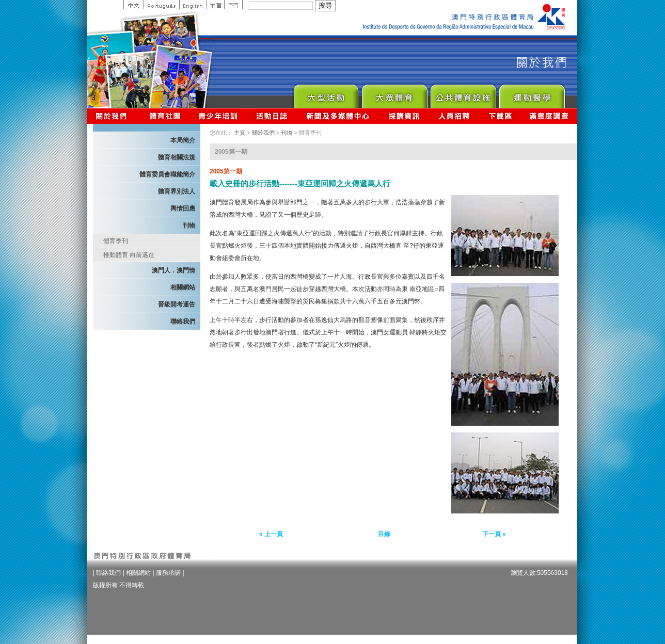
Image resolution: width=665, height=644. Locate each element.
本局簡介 (183, 140)
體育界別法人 (177, 191)
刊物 (189, 226)
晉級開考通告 (177, 304)
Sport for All (394, 94)
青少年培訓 (218, 116)
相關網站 (183, 287)
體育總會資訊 (165, 116)
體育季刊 (116, 241)
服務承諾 (168, 573)
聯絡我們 (183, 321)
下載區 (500, 116)
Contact (233, 5)
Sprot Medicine (532, 94)
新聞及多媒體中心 (338, 116)
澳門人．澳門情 (173, 270)
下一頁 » (494, 534)
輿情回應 (183, 208)
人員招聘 (454, 116)
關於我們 (113, 116)
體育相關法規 (177, 157)
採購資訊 (404, 116)
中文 (133, 5)
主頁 (215, 5)
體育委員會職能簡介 (167, 174)
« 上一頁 (271, 534)
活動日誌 (272, 116)
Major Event (326, 94)
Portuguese (161, 5)
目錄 (384, 534)
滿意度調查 (549, 116)
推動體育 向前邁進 (129, 255)
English (193, 5)
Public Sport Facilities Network (463, 94)
